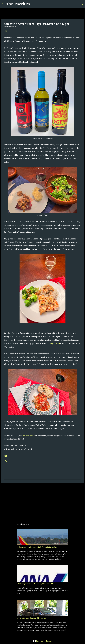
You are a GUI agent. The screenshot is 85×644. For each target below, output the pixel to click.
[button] (6, 31)
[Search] (33, 4)
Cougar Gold (54, 343)
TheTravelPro (18, 4)
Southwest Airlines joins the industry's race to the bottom (37, 547)
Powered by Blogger (42, 641)
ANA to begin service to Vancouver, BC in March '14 (35, 584)
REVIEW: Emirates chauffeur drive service (31, 618)
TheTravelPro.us (28, 435)
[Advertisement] (42, 501)
